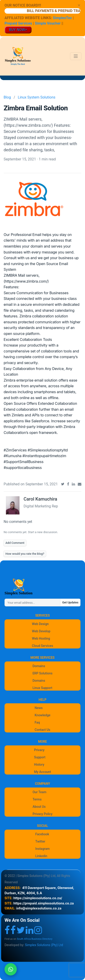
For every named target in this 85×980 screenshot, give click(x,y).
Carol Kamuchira (40, 499)
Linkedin (41, 856)
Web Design (40, 624)
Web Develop (41, 631)
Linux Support (42, 688)
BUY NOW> (18, 30)
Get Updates (70, 602)
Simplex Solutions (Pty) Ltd (44, 945)
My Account (42, 772)
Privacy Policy (43, 814)
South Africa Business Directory (35, 939)
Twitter (40, 841)
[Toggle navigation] (76, 56)
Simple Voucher (48, 23)
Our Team (40, 792)
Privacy (39, 750)
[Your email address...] (32, 603)
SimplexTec (63, 18)
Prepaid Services (18, 23)
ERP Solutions (42, 673)
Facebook (42, 834)
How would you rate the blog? (25, 554)
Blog (7, 97)
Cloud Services (42, 646)
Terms (37, 799)
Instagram (43, 849)
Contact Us (42, 730)
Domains (39, 666)
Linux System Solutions (37, 97)
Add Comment (15, 543)
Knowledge (42, 715)
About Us (39, 807)
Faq (37, 722)
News (39, 708)
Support (40, 757)
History (39, 765)
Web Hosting (41, 638)
